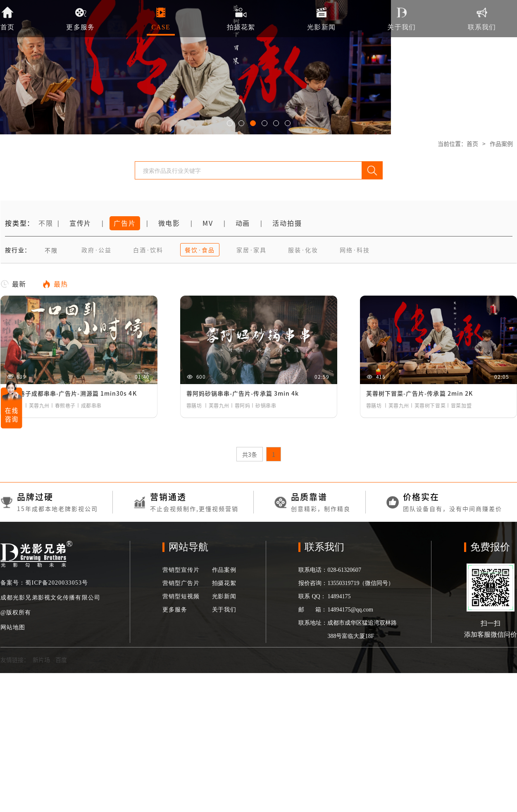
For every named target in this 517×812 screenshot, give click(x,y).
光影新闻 (224, 596)
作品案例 (501, 144)
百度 (61, 660)
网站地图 (13, 627)
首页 (472, 144)
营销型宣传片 (181, 570)
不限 (46, 223)
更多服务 (175, 610)
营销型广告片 (181, 583)
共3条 (250, 455)
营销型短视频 (181, 596)
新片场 (41, 660)
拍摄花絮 (224, 583)
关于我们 (224, 610)
